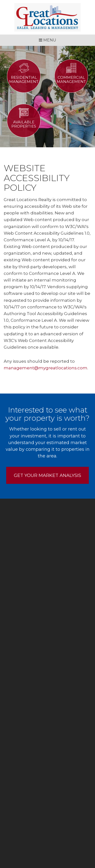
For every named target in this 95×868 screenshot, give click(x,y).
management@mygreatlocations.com (46, 368)
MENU (47, 40)
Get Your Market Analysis (47, 475)
